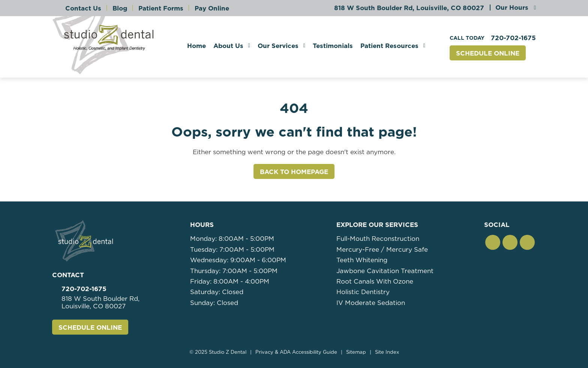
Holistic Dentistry (363, 292)
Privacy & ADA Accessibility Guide (296, 352)
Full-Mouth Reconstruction (378, 239)
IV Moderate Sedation (371, 303)
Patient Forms (161, 8)
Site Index (387, 352)
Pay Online (212, 8)
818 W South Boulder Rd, (409, 8)
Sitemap (356, 352)
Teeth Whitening (362, 260)
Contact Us (83, 8)
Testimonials (333, 46)
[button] (493, 242)
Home (196, 46)
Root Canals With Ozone (375, 281)
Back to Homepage (294, 172)
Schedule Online (488, 53)
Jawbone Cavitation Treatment (385, 271)
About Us (228, 46)
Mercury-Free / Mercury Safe (382, 249)
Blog (120, 8)
